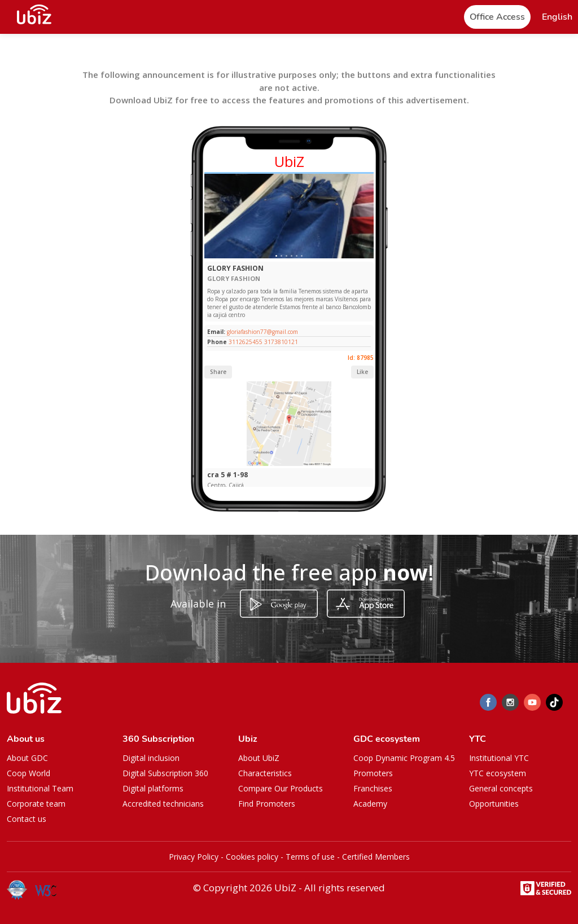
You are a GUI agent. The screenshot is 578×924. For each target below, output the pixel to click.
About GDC (27, 758)
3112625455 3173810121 (263, 342)
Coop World (29, 773)
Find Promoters (267, 804)
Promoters (373, 773)
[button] (557, 17)
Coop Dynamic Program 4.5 (404, 758)
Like (362, 372)
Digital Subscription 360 (165, 773)
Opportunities (494, 804)
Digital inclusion (151, 758)
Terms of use (310, 857)
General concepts (501, 788)
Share (218, 372)
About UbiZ (259, 758)
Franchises (373, 788)
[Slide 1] (276, 256)
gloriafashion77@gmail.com (262, 332)
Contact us (27, 819)
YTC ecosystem (498, 773)
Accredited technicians (163, 804)
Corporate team (36, 804)
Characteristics (265, 773)
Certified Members (376, 857)
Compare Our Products (281, 788)
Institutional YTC (499, 758)
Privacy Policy (194, 857)
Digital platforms (153, 788)
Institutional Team (40, 788)
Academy (370, 804)
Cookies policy (252, 857)
